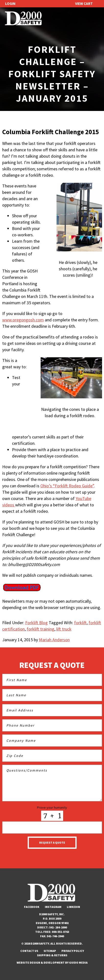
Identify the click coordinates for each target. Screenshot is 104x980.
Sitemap (50, 951)
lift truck (64, 629)
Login (10, 4)
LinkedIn (73, 907)
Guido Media (78, 963)
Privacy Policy (73, 951)
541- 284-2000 (58, 927)
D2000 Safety (23, 18)
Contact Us (29, 951)
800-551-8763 (60, 932)
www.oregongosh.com (23, 320)
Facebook (32, 907)
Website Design (28, 963)
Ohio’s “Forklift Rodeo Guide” (67, 486)
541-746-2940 (55, 936)
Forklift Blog (36, 623)
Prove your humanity (52, 807)
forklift (80, 623)
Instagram (53, 907)
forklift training (40, 629)
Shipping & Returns (52, 955)
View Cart (84, 4)
